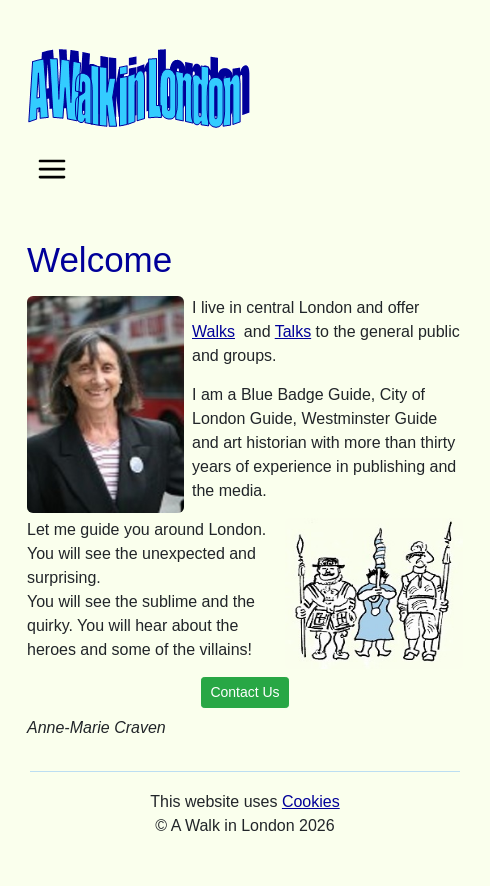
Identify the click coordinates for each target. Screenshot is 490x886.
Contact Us (244, 692)
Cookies (311, 801)
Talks (293, 331)
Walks (213, 331)
